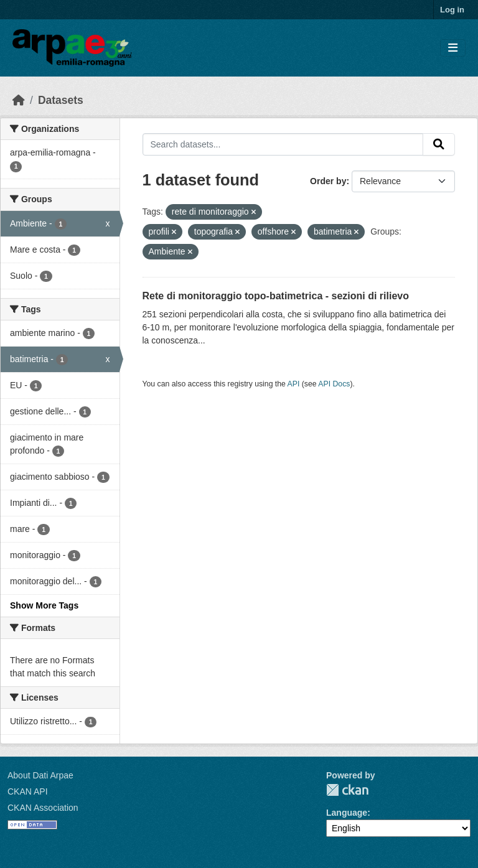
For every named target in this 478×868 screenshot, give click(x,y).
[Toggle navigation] (453, 48)
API (294, 384)
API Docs (334, 384)
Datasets (61, 100)
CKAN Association (43, 808)
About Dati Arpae (40, 775)
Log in (452, 10)
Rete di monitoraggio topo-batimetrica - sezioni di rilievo (276, 296)
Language (347, 813)
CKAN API (28, 791)
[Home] (19, 100)
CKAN (347, 790)
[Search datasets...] (283, 144)
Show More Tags (44, 605)
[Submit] (439, 144)
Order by (328, 181)
